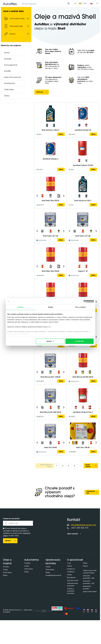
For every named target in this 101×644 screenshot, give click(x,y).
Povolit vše (80, 341)
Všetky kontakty (73, 558)
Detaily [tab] (50, 307)
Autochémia (32, 584)
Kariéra (85, 590)
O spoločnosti (75, 584)
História (69, 590)
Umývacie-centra (73, 604)
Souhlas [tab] (21, 307)
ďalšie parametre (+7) (88, 117)
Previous (37, 220)
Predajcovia (71, 593)
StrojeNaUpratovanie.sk (53, 599)
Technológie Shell (11, 65)
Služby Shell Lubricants (12, 77)
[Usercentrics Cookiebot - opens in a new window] (85, 301)
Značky (7, 53)
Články (7, 96)
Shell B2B (7, 71)
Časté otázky (9, 90)
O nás (69, 587)
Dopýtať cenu (42, 264)
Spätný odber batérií (90, 615)
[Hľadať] (69, 3)
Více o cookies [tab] (80, 307)
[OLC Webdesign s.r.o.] (43, 635)
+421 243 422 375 (80, 552)
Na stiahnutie (71, 601)
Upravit (50, 341)
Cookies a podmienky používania (71, 615)
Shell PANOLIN (9, 84)
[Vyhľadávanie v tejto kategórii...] (41, 103)
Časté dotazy (7, 596)
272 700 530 (82, 69)
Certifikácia (71, 595)
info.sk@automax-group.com (84, 549)
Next (64, 220)
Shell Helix (8, 59)
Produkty (6, 590)
